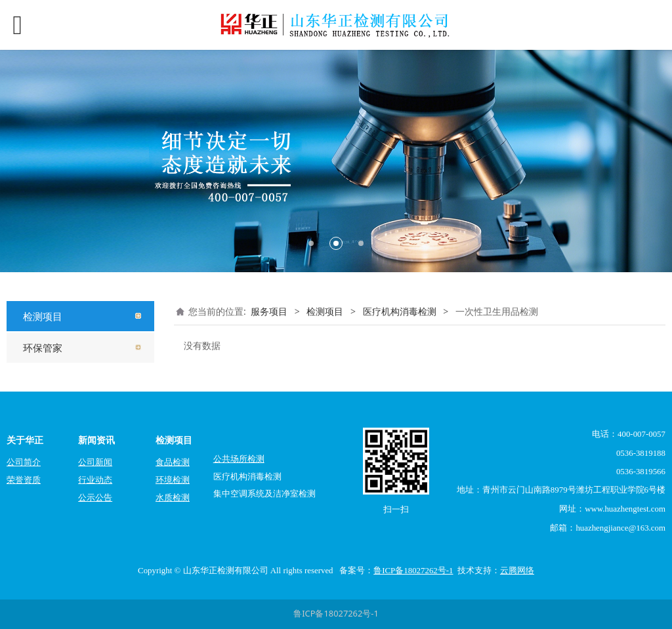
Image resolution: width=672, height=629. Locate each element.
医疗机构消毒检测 (400, 311)
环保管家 (43, 348)
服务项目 (269, 311)
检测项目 (43, 316)
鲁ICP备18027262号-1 (336, 613)
